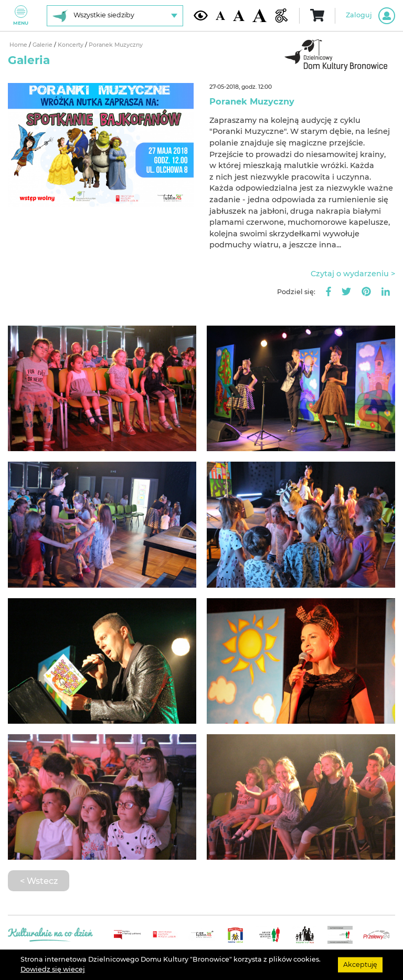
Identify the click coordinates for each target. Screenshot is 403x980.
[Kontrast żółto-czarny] (201, 15)
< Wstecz (39, 881)
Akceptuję (360, 965)
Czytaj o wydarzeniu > (353, 274)
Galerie (43, 45)
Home (19, 45)
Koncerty (71, 45)
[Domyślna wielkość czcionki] (220, 15)
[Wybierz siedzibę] (115, 16)
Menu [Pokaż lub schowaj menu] (21, 15)
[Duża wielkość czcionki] (259, 16)
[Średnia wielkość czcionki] (239, 15)
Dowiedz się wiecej (53, 969)
